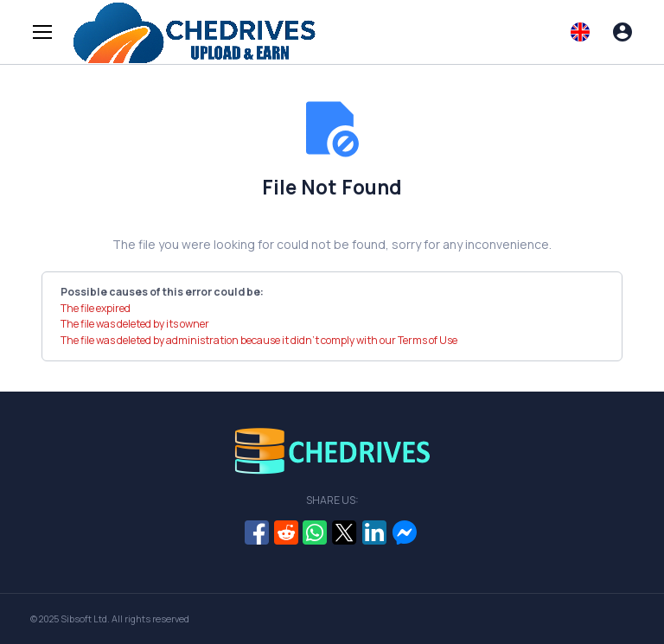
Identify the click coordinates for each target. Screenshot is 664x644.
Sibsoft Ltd (84, 619)
